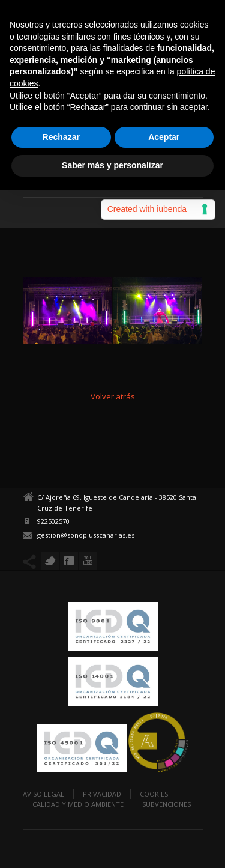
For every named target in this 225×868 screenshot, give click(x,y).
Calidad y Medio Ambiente (78, 804)
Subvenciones (166, 804)
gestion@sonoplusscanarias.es (86, 535)
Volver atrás (113, 396)
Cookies (154, 794)
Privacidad (102, 794)
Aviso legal (43, 794)
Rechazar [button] (61, 137)
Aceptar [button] (164, 137)
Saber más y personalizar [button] (112, 165)
